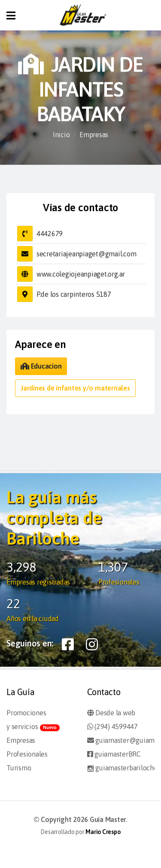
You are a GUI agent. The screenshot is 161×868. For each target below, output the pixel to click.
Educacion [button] (41, 366)
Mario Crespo (103, 832)
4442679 (50, 234)
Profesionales (27, 754)
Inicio (61, 135)
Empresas (94, 135)
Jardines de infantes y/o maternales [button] (75, 388)
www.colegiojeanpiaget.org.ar (81, 274)
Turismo (19, 768)
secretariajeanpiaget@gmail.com (87, 254)
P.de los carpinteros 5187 (74, 294)
